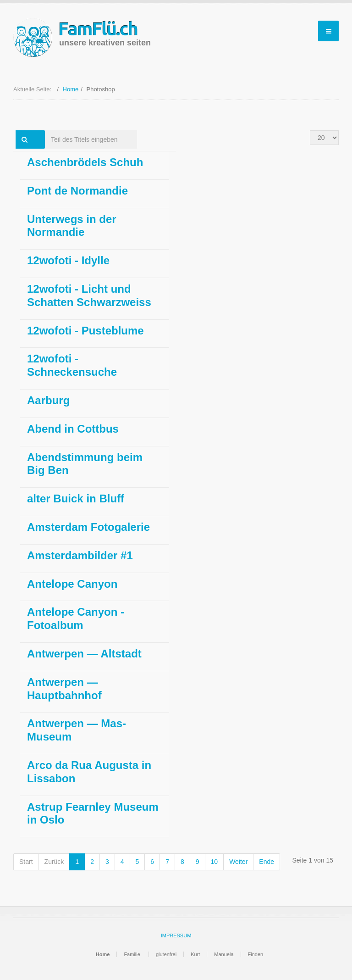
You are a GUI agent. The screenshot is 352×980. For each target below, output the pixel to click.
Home (71, 89)
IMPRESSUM (176, 935)
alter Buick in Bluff (76, 498)
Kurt (195, 954)
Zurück (54, 862)
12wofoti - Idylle (68, 260)
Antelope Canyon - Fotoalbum (76, 618)
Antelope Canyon (72, 584)
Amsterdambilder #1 (80, 555)
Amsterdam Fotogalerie (88, 527)
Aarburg (48, 400)
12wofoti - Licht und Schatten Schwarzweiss (89, 295)
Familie (133, 954)
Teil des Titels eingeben (45, 131)
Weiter (238, 862)
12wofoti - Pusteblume (85, 331)
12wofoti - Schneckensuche (72, 365)
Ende (267, 862)
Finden (256, 954)
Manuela (224, 954)
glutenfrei (166, 954)
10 (214, 862)
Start (26, 862)
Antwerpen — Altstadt (84, 654)
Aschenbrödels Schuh (85, 162)
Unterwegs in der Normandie (72, 226)
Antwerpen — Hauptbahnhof (64, 689)
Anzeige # (310, 131)
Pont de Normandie (77, 191)
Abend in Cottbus (73, 429)
